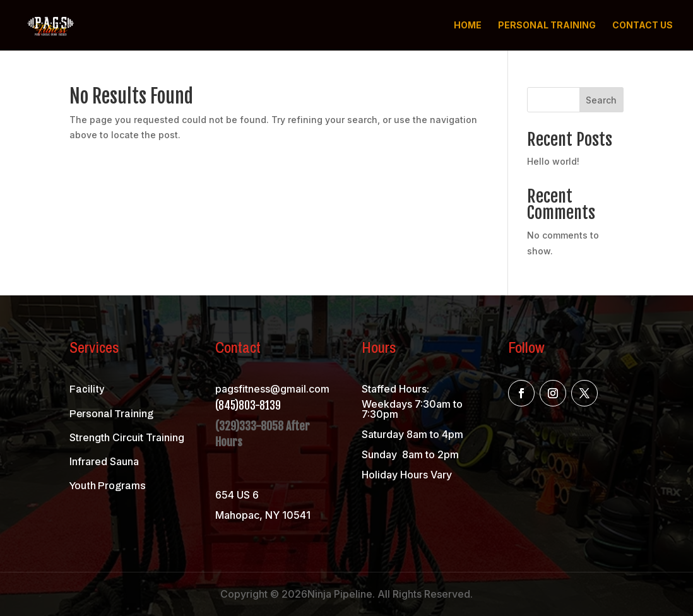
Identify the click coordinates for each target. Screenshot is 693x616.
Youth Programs (108, 486)
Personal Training (547, 26)
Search (601, 100)
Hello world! (553, 161)
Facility (87, 389)
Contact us (643, 26)
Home (468, 26)
